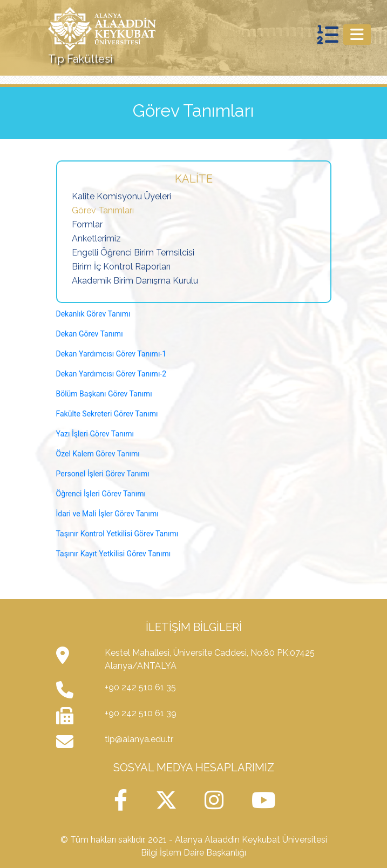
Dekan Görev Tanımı (91, 334)
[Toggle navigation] (357, 35)
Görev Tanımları (103, 210)
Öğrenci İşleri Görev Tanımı (101, 494)
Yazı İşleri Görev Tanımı (95, 434)
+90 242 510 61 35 (140, 687)
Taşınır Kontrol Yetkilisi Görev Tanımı (117, 534)
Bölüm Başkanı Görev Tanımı (105, 394)
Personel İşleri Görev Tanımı (103, 474)
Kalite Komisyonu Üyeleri (121, 196)
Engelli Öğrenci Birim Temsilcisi (133, 253)
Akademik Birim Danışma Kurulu (135, 281)
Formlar (87, 224)
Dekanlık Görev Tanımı (93, 314)
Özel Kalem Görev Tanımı (98, 454)
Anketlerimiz (96, 238)
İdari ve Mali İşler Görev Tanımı (107, 514)
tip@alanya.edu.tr (139, 739)
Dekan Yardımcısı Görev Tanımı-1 (111, 354)
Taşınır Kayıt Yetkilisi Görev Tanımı (114, 554)
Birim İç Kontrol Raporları (121, 267)
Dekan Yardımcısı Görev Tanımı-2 (111, 374)
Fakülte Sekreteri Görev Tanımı (107, 414)
